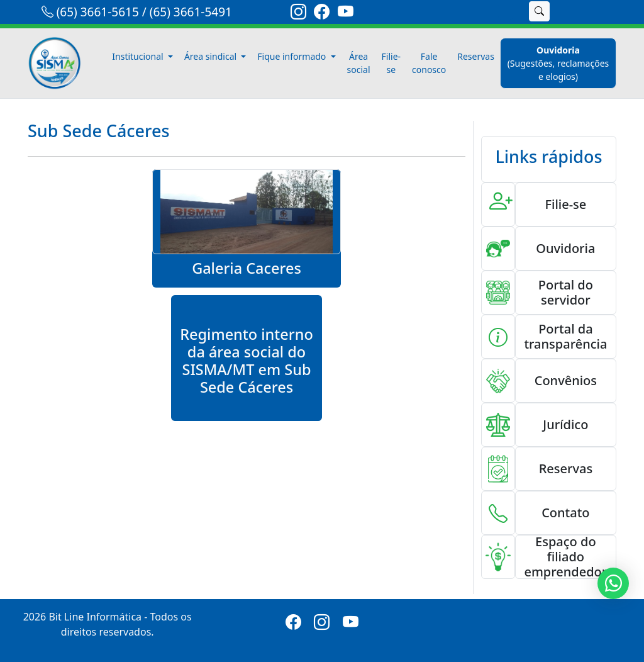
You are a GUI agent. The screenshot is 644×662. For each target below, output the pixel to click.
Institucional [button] (139, 56)
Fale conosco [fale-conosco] (429, 63)
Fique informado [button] (293, 56)
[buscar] (539, 12)
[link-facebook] (322, 14)
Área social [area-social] (359, 63)
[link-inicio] (62, 63)
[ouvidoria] (558, 63)
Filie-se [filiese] (391, 63)
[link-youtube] (346, 14)
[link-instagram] (298, 14)
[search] (506, 11)
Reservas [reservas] (476, 56)
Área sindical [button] (212, 56)
